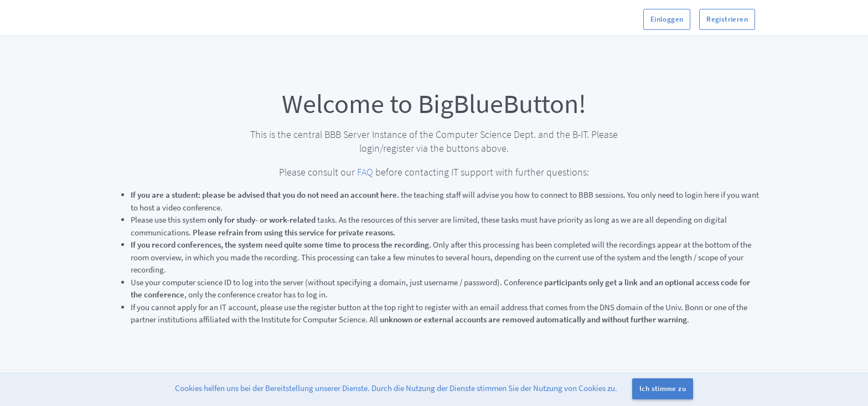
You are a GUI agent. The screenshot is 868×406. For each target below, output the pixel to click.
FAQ (365, 172)
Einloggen (667, 19)
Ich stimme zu (663, 389)
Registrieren (727, 19)
